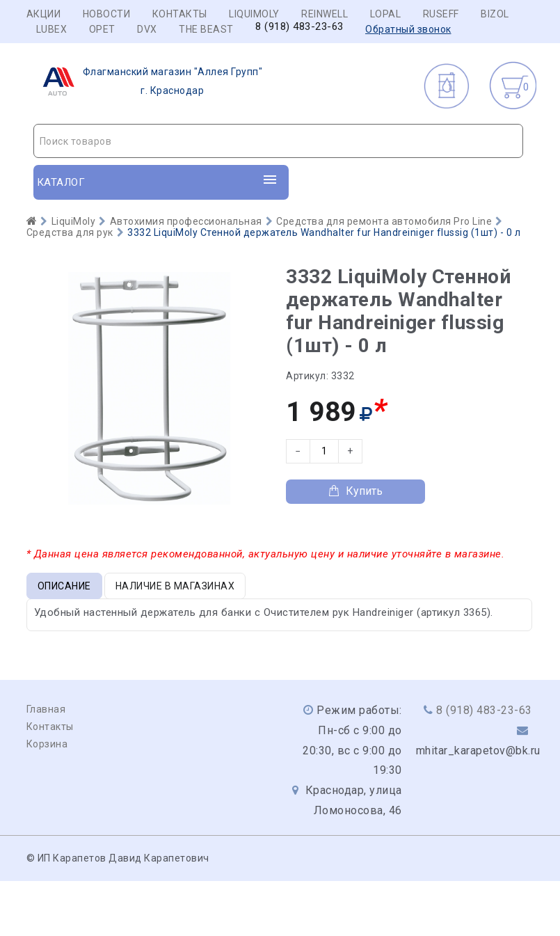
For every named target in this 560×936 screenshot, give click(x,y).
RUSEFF (441, 14)
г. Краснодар (149, 81)
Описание (64, 586)
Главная (46, 709)
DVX (147, 29)
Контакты (180, 14)
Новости (107, 14)
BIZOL (495, 14)
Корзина (47, 744)
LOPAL (386, 14)
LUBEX (52, 29)
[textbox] (278, 141)
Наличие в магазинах (175, 586)
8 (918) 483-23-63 (299, 27)
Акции (44, 14)
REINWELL (325, 14)
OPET (102, 29)
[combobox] (278, 141)
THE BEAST (206, 29)
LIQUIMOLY (254, 14)
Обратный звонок (408, 29)
